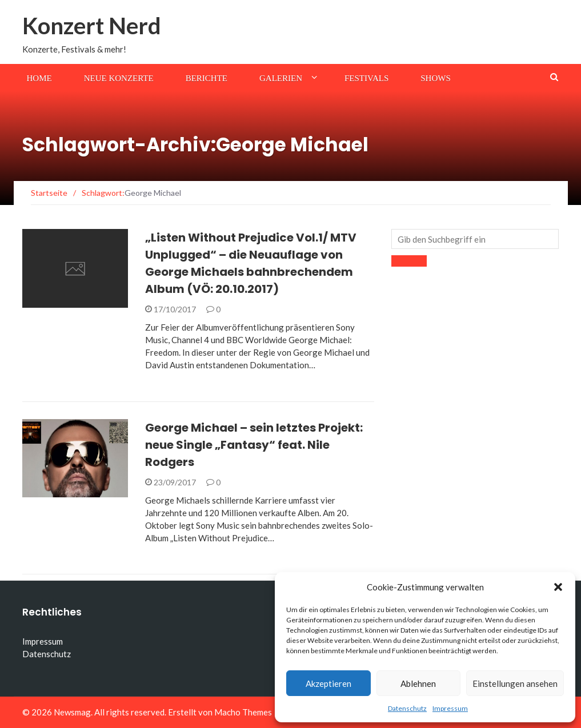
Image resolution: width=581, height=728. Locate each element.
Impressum (450, 708)
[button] (558, 587)
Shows (436, 78)
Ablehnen (418, 683)
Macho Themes (243, 712)
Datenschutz (407, 708)
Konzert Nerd (92, 26)
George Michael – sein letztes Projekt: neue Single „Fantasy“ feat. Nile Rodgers (254, 445)
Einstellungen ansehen (515, 683)
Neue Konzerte (119, 78)
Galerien (281, 78)
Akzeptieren (328, 683)
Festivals (366, 78)
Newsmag (72, 712)
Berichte (207, 78)
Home (39, 78)
